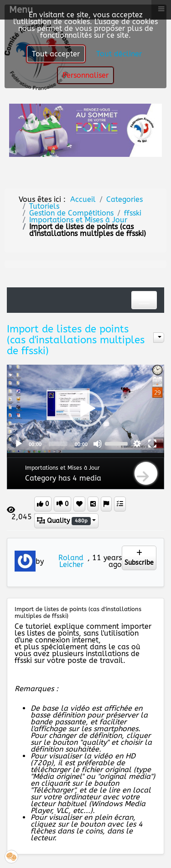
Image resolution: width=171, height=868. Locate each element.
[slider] (58, 444)
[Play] (19, 444)
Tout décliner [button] (119, 54)
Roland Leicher (71, 561)
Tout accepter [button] (56, 54)
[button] (86, 409)
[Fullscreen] (152, 444)
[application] (85, 409)
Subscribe (139, 558)
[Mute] (98, 444)
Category (41, 478)
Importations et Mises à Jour (62, 468)
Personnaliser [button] (85, 75)
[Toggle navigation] (144, 300)
